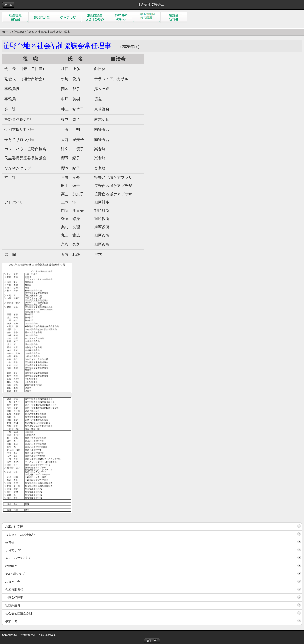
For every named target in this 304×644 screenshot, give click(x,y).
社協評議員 (13, 605)
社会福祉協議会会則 (19, 613)
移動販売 (11, 566)
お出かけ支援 (14, 526)
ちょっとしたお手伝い (20, 534)
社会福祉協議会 (24, 32)
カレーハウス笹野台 (19, 558)
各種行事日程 (14, 590)
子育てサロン (14, 550)
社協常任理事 (14, 598)
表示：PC (152, 641)
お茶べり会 (13, 582)
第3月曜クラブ (15, 574)
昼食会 (10, 542)
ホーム (8, 5)
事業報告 (11, 621)
